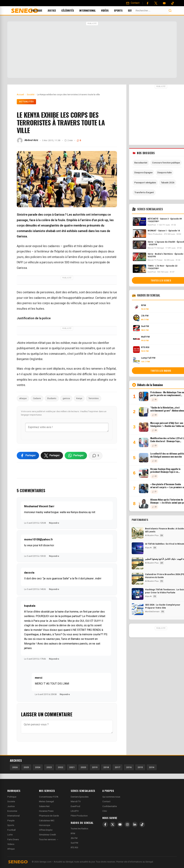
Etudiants (52, 398)
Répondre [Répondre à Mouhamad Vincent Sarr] (54, 523)
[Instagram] (127, 824)
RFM (73, 833)
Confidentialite (110, 806)
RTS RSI (74, 847)
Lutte (10, 835)
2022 (60, 767)
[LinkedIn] (135, 824)
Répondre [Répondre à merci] (65, 694)
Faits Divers (13, 839)
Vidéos (109, 10)
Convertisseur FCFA (49, 797)
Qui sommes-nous (111, 797)
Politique (41, 10)
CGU (105, 811)
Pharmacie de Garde (49, 816)
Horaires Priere (46, 811)
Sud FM (74, 843)
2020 (83, 767)
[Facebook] (147, 3)
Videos (11, 844)
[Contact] (133, 3)
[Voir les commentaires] (96, 456)
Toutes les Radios (79, 829)
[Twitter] (156, 3)
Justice (56, 10)
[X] (113, 824)
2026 (15, 767)
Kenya (79, 398)
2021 (72, 767)
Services (139, 10)
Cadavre (37, 398)
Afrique (11, 849)
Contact (106, 801)
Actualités (26, 102)
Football (11, 830)
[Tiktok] (173, 3)
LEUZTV (75, 811)
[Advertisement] (92, 50)
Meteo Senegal (46, 801)
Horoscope (45, 825)
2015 (140, 767)
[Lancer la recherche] (170, 11)
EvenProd (75, 806)
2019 (95, 767)
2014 (152, 767)
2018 (106, 767)
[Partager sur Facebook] (28, 456)
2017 (117, 767)
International (92, 10)
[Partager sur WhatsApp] (76, 456)
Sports (123, 10)
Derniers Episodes (80, 797)
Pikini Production (79, 816)
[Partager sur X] (52, 456)
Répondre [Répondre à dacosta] (54, 589)
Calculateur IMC (47, 821)
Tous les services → (49, 839)
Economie (12, 811)
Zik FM (74, 838)
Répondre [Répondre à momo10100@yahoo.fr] (54, 556)
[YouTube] (164, 3)
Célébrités (72, 10)
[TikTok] (142, 824)
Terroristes (94, 398)
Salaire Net (44, 806)
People (11, 821)
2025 (26, 767)
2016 (129, 767)
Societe (11, 801)
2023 (49, 767)
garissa (66, 398)
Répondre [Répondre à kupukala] (54, 659)
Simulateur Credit (48, 835)
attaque (23, 398)
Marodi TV (76, 801)
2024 (38, 767)
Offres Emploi (46, 830)
